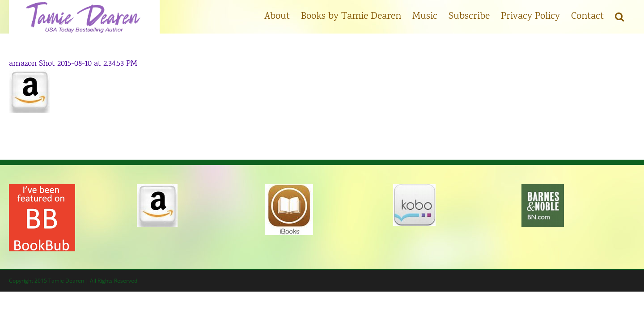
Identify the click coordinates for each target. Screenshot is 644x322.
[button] (631, 16)
